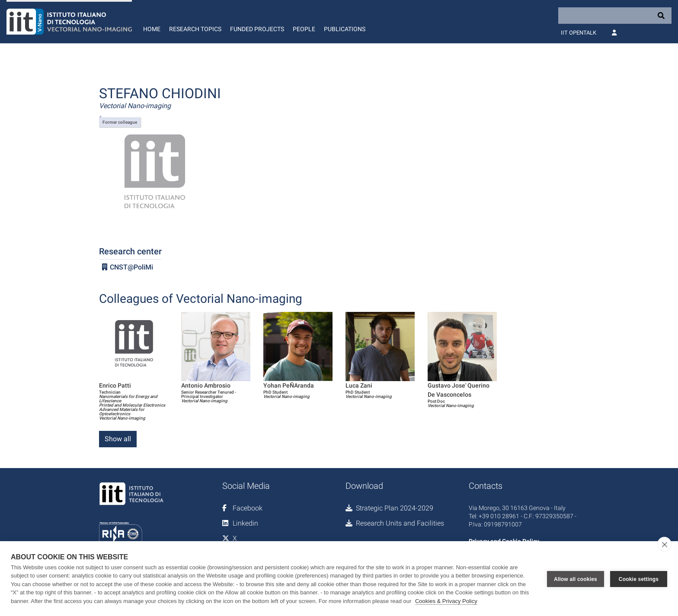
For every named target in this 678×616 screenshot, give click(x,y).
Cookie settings (639, 578)
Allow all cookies (576, 578)
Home (152, 29)
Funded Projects (257, 29)
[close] (664, 544)
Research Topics (195, 29)
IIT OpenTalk (579, 33)
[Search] (615, 16)
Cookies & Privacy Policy (446, 601)
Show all (118, 439)
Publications (345, 29)
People (304, 29)
